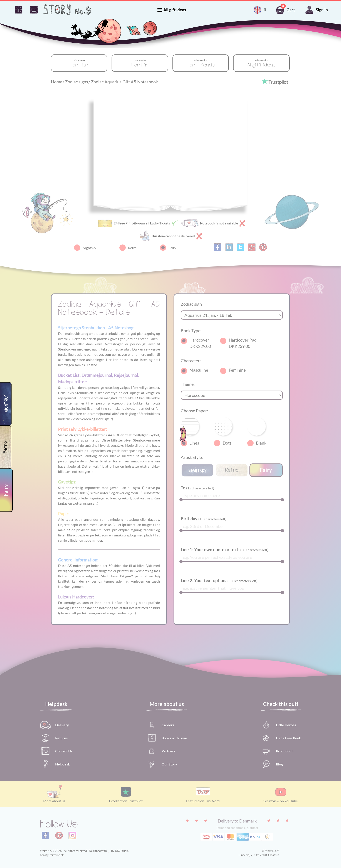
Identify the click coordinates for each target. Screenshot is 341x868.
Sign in (316, 10)
